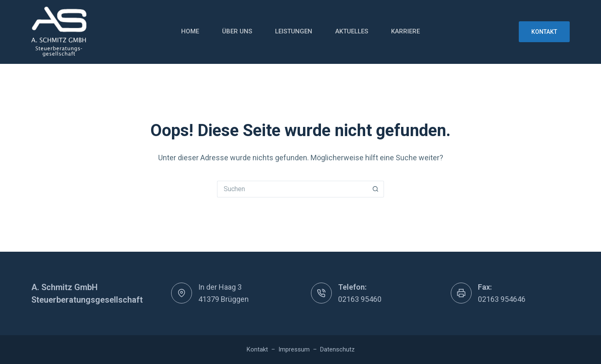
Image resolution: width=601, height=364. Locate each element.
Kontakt (544, 32)
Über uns (237, 31)
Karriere (405, 31)
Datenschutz (337, 349)
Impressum (294, 349)
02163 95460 (360, 299)
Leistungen (294, 31)
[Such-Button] (376, 189)
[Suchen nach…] (292, 189)
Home (190, 31)
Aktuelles (352, 31)
